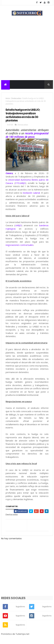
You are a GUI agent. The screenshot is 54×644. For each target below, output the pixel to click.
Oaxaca (9, 174)
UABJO (18, 226)
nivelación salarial (31, 193)
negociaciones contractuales (20, 245)
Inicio (8, 99)
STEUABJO (20, 183)
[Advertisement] (27, 52)
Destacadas (16, 99)
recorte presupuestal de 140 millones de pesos (27, 135)
